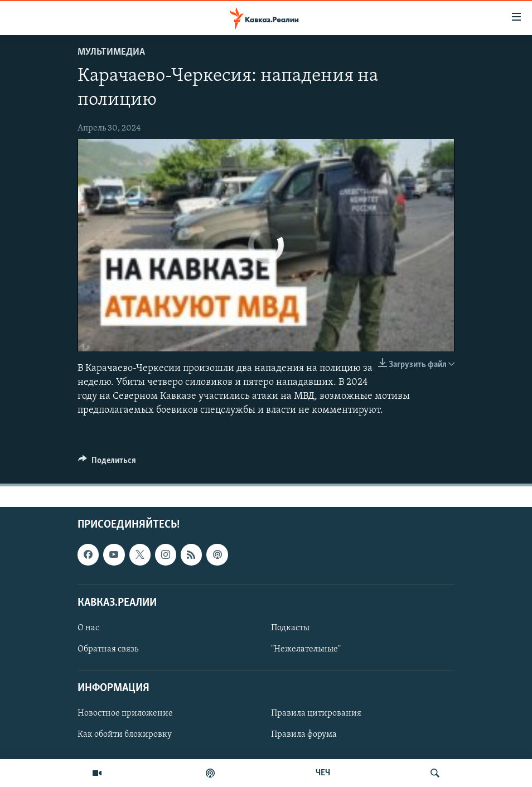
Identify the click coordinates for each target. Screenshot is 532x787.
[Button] (107, 463)
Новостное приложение (125, 714)
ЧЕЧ (323, 773)
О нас (88, 628)
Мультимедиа (111, 52)
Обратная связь (108, 649)
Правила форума (304, 735)
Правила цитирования (316, 714)
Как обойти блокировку (125, 735)
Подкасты (290, 628)
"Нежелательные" (306, 649)
